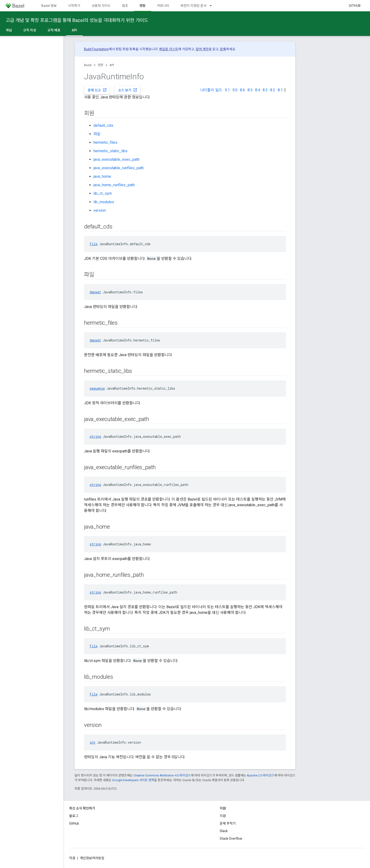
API (112, 65)
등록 (223, 49)
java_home (102, 176)
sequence (97, 388)
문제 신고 (97, 90)
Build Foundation (96, 49)
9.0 (235, 90)
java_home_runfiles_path (114, 185)
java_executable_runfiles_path (119, 168)
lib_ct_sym (103, 193)
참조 (125, 6)
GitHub (355, 6)
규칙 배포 (54, 30)
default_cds (103, 125)
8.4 (258, 90)
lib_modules (104, 202)
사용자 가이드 (101, 6)
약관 (72, 858)
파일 (97, 134)
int (92, 742)
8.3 (265, 90)
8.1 (280, 90)
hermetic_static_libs (110, 151)
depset (95, 292)
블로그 (74, 816)
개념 (9, 30)
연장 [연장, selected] (143, 6)
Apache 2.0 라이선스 (261, 775)
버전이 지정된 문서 (193, 6)
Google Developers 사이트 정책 (133, 780)
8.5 (250, 90)
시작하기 (74, 6)
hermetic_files (105, 142)
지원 (223, 816)
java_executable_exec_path (116, 159)
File (94, 244)
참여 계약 (202, 49)
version (100, 210)
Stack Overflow (231, 839)
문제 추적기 (228, 823)
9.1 (227, 90)
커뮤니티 (163, 6)
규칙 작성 (30, 30)
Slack (224, 831)
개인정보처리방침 (92, 858)
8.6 (242, 90)
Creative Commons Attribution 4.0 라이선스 (162, 775)
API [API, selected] (74, 30)
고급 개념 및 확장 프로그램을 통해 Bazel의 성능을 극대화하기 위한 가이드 (77, 20)
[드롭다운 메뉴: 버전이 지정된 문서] (213, 6)
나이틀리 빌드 (211, 90)
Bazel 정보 (49, 6)
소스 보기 (128, 90)
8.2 (273, 90)
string (95, 436)
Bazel (88, 65)
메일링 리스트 (169, 49)
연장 (101, 65)
